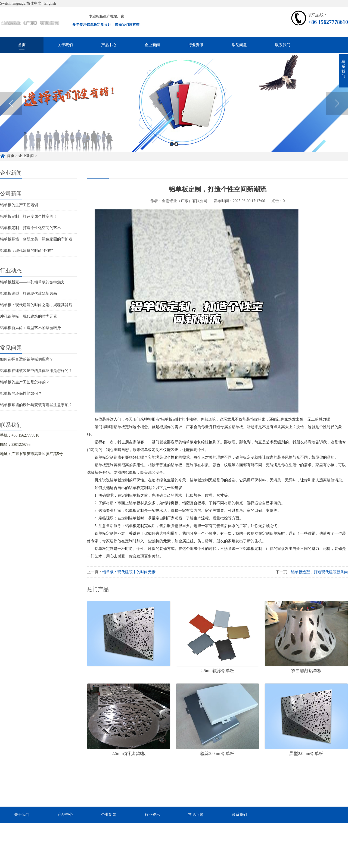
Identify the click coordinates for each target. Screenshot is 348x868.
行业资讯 (196, 45)
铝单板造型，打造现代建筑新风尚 (29, 294)
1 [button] (172, 151)
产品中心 (109, 45)
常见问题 (239, 45)
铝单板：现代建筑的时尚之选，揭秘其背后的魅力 (42, 305)
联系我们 (283, 45)
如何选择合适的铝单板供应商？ (27, 359)
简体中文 (34, 3)
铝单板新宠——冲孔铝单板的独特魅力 (32, 282)
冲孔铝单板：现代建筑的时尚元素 (29, 316)
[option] (174, 111)
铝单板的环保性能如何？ (21, 394)
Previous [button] (11, 111)
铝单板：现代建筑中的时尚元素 (129, 572)
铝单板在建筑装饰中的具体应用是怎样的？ (36, 371)
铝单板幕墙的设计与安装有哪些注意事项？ (36, 405)
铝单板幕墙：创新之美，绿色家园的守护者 (36, 239)
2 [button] (176, 151)
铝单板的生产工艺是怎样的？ (25, 382)
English (50, 3)
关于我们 (65, 45)
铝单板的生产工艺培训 (19, 205)
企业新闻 (152, 45)
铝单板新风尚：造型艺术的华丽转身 (30, 328)
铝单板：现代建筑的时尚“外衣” (26, 251)
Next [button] (337, 111)
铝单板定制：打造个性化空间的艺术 (30, 228)
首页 (22, 45)
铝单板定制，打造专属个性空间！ (29, 216)
